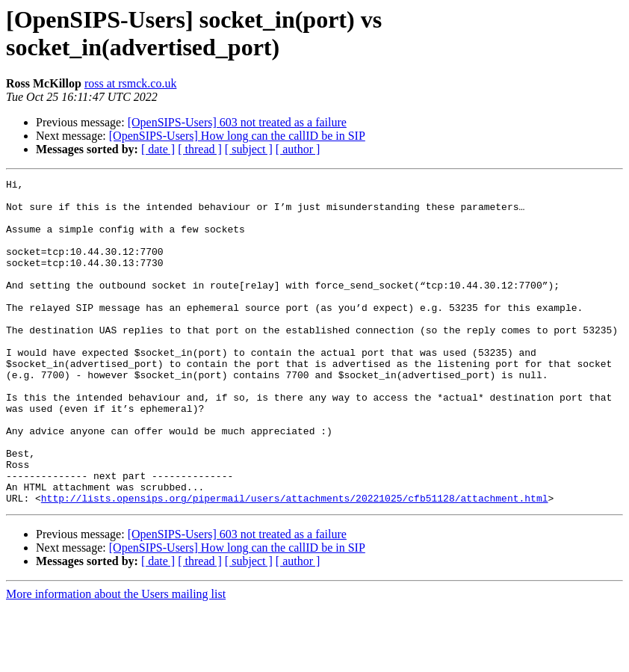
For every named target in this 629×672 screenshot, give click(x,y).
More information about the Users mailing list (116, 659)
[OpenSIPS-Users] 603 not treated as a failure (237, 122)
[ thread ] (200, 149)
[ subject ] (249, 149)
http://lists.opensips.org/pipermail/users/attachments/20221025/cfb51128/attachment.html (295, 563)
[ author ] (298, 149)
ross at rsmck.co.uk (131, 83)
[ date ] (158, 149)
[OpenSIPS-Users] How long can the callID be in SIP (237, 136)
